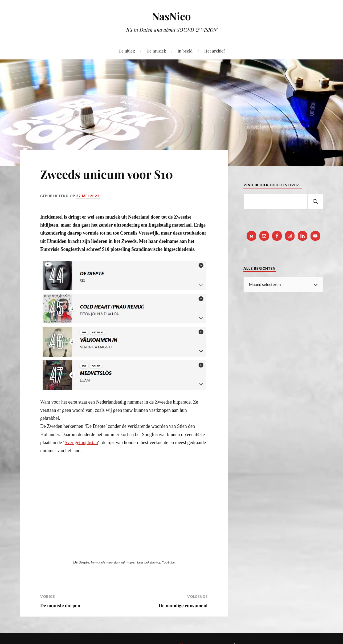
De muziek (156, 51)
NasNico (171, 16)
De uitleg (127, 51)
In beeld (185, 51)
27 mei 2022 (88, 196)
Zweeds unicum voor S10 (107, 174)
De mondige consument (183, 605)
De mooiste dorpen (60, 605)
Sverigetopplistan (81, 442)
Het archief (215, 51)
